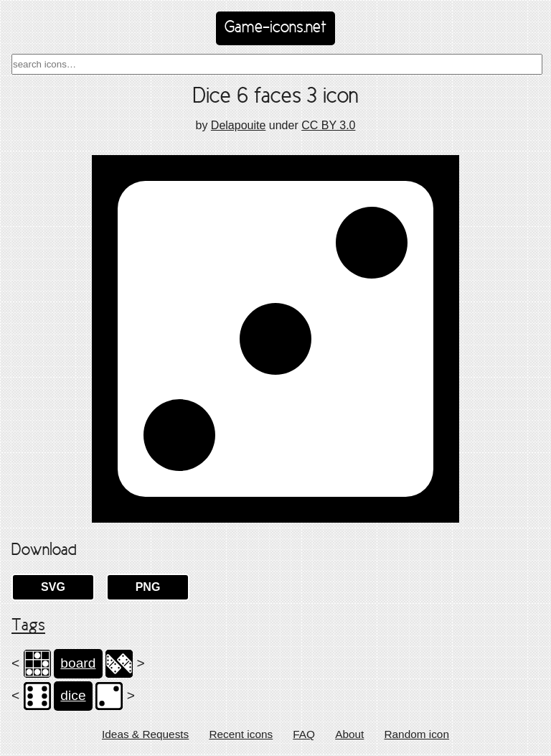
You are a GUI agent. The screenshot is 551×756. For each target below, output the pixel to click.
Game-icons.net (275, 28)
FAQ (304, 734)
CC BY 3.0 (328, 125)
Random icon (416, 734)
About (349, 734)
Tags (28, 626)
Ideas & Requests (145, 734)
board (78, 663)
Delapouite (239, 125)
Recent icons (241, 734)
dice (73, 695)
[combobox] (277, 64)
